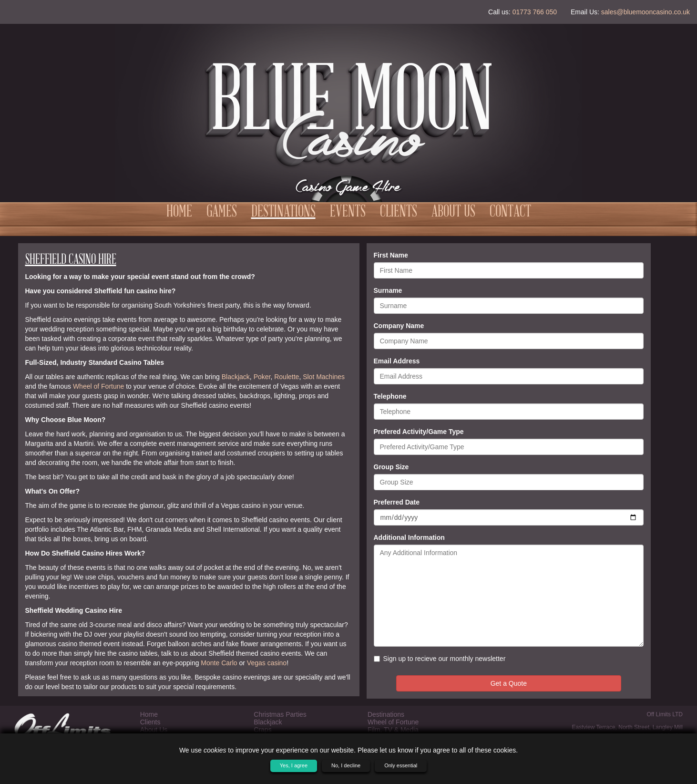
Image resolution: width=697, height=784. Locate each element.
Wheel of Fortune (98, 386)
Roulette (287, 377)
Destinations (283, 212)
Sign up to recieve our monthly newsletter (440, 659)
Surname (388, 290)
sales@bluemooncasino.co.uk (646, 12)
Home (179, 212)
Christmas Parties (280, 714)
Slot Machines (324, 377)
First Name (391, 255)
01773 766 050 (535, 12)
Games (222, 212)
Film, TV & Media (393, 730)
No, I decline (346, 765)
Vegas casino (267, 663)
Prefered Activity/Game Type (419, 432)
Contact (510, 212)
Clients (399, 212)
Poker (262, 377)
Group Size (391, 467)
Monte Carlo (219, 663)
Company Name (399, 326)
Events (348, 212)
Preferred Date (397, 502)
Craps (262, 730)
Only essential (401, 765)
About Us (453, 212)
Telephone (390, 396)
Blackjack (236, 377)
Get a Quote (509, 683)
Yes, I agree (294, 765)
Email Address (397, 361)
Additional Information (409, 537)
